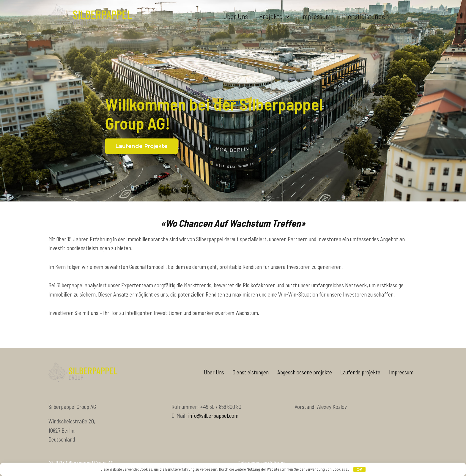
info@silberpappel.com (213, 416)
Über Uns (214, 372)
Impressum (316, 16)
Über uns (236, 16)
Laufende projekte (360, 372)
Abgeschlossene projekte (305, 372)
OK (359, 469)
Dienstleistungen (366, 16)
